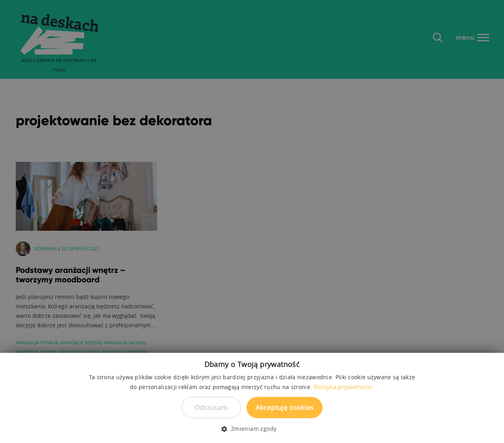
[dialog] (252, 221)
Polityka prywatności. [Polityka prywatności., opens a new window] (344, 387)
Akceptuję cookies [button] (285, 407)
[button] (252, 429)
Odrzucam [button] (211, 407)
